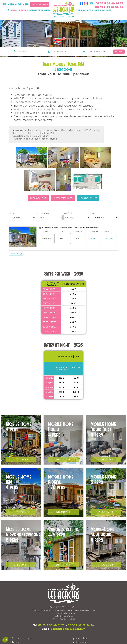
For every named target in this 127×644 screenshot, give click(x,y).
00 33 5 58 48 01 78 (51, 625)
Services (46, 10)
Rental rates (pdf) (63, 198)
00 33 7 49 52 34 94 (81, 625)
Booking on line (88, 198)
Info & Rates (94, 10)
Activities (35, 10)
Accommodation (19, 10)
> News (14, 642)
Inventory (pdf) (38, 198)
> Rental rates (78, 642)
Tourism (81, 10)
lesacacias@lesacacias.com (68, 629)
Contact (106, 10)
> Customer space (21, 638)
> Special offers (79, 638)
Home (8, 10)
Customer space (40, 4)
